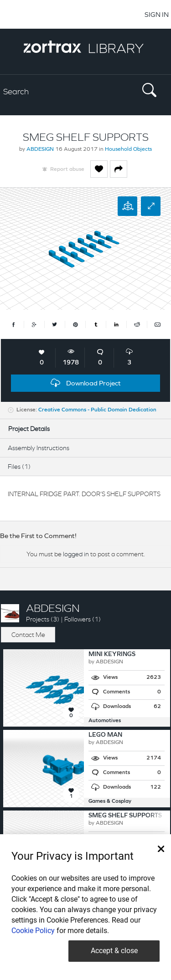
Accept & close (114, 951)
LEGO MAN (105, 735)
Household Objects (128, 149)
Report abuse (67, 169)
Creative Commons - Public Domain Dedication (97, 410)
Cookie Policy (33, 931)
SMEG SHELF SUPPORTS (125, 816)
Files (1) (19, 467)
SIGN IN (157, 14)
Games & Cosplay (110, 801)
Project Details (29, 429)
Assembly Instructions (39, 448)
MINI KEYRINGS (112, 654)
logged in (76, 554)
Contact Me (28, 635)
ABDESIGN (40, 149)
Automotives (105, 721)
